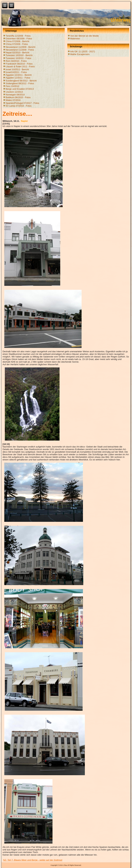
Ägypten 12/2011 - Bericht (19, 75)
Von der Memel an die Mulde (84, 36)
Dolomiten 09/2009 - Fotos (19, 39)
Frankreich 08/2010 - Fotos (19, 64)
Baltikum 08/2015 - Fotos (18, 97)
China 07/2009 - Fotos (17, 44)
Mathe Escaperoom (80, 54)
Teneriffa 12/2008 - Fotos (18, 36)
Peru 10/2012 (12, 86)
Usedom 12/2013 (14, 92)
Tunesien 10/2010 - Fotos (18, 58)
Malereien (75, 39)
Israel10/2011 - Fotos (16, 72)
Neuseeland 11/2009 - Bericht (20, 47)
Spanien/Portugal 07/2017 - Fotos (22, 103)
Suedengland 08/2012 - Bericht (21, 81)
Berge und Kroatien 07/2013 (20, 89)
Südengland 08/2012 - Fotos (20, 83)
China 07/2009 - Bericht (17, 41)
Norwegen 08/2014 (15, 95)
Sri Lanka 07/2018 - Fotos (19, 106)
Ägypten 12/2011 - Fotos (18, 78)
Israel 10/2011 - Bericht (17, 69)
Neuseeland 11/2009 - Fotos (20, 50)
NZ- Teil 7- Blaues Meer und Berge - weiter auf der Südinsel (33, 860)
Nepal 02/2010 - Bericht (17, 53)
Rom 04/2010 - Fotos (16, 61)
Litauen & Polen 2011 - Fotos (20, 66)
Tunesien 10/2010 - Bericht (19, 55)
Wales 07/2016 (13, 100)
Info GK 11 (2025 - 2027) (83, 51)
